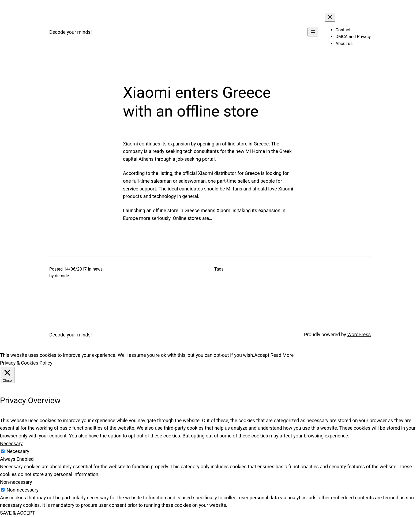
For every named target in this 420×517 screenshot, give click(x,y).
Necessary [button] (11, 443)
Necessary (18, 451)
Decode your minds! (71, 32)
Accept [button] (262, 355)
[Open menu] (313, 32)
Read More (282, 355)
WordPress (359, 334)
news (97, 269)
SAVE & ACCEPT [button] (18, 513)
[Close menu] (330, 17)
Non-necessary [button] (16, 482)
